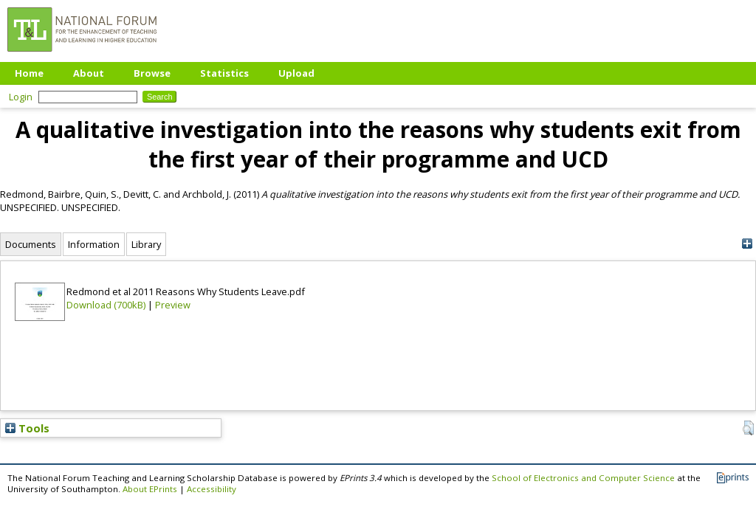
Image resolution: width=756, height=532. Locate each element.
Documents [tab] (31, 244)
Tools (27, 428)
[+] (747, 244)
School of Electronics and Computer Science (583, 478)
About (89, 73)
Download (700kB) (106, 305)
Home (29, 73)
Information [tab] (94, 244)
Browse (152, 73)
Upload (296, 73)
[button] (748, 428)
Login (21, 97)
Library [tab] (146, 244)
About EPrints (150, 489)
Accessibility (212, 489)
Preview (173, 305)
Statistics (224, 73)
